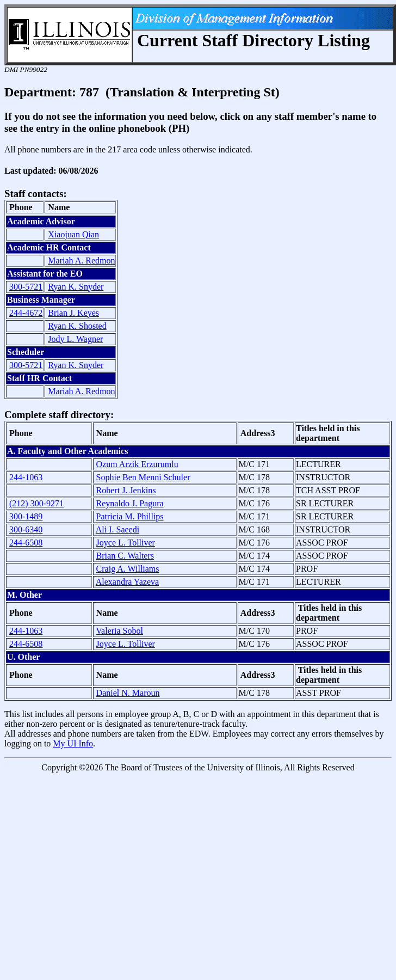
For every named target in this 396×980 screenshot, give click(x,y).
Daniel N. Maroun (128, 693)
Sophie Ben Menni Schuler (143, 477)
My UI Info (73, 743)
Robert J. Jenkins (126, 490)
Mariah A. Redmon (81, 261)
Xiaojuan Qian (73, 234)
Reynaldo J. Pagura (130, 503)
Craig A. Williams (128, 569)
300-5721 (26, 287)
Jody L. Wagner (75, 339)
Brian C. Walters (125, 556)
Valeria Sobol (119, 631)
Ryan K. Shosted (77, 326)
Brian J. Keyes (73, 313)
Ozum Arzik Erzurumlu (137, 464)
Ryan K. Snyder (76, 287)
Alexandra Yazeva (127, 582)
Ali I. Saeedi (117, 529)
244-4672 (26, 313)
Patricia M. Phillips (130, 516)
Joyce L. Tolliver (126, 543)
